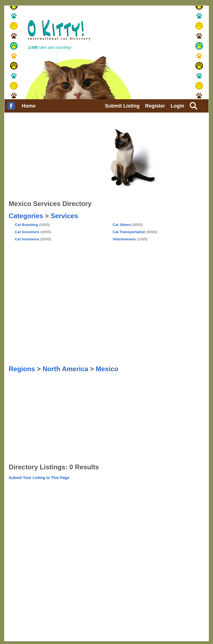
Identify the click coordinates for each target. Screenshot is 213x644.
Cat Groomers (27, 232)
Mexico (107, 369)
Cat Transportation (129, 232)
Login (177, 106)
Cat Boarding (26, 225)
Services (64, 216)
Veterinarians (124, 239)
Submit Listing (122, 106)
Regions (22, 369)
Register (155, 106)
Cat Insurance (27, 239)
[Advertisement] (36, 258)
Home (29, 106)
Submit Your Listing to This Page (39, 478)
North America (65, 369)
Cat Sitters (122, 225)
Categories (26, 216)
